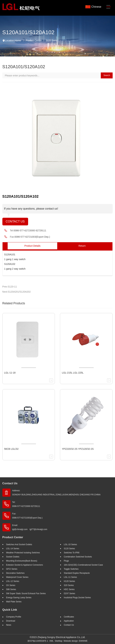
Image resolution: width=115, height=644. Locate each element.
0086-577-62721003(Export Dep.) (32, 237)
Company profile (14, 617)
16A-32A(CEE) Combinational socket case (83, 565)
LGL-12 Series (13, 581)
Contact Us (15, 221)
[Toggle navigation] (108, 7)
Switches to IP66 (72, 553)
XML (51, 641)
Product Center (34, 40)
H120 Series (69, 581)
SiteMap (59, 641)
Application (69, 621)
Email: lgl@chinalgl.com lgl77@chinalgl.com (30, 527)
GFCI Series (12, 569)
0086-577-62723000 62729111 (30, 230)
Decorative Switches (15, 573)
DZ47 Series (70, 593)
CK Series (11, 585)
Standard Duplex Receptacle (77, 573)
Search (107, 75)
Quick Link (10, 610)
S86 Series (11, 589)
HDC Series (69, 589)
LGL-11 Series (70, 577)
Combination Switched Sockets (78, 557)
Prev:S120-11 (10, 287)
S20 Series (69, 585)
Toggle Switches (71, 569)
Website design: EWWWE (75, 641)
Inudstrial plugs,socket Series (77, 598)
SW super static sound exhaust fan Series (26, 593)
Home (18, 40)
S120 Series (52, 40)
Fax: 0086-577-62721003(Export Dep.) (27, 516)
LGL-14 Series (13, 549)
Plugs (66, 561)
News (9, 625)
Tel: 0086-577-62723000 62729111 (26, 504)
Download (11, 621)
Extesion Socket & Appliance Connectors (24, 565)
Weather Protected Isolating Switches (23, 553)
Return (82, 246)
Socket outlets (13, 557)
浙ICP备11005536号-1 (38, 641)
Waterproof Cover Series (17, 577)
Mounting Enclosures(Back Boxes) (22, 561)
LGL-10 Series (70, 544)
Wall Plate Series (14, 602)
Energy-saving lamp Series (19, 598)
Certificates (69, 617)
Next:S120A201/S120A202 (17, 292)
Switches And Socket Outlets (19, 544)
